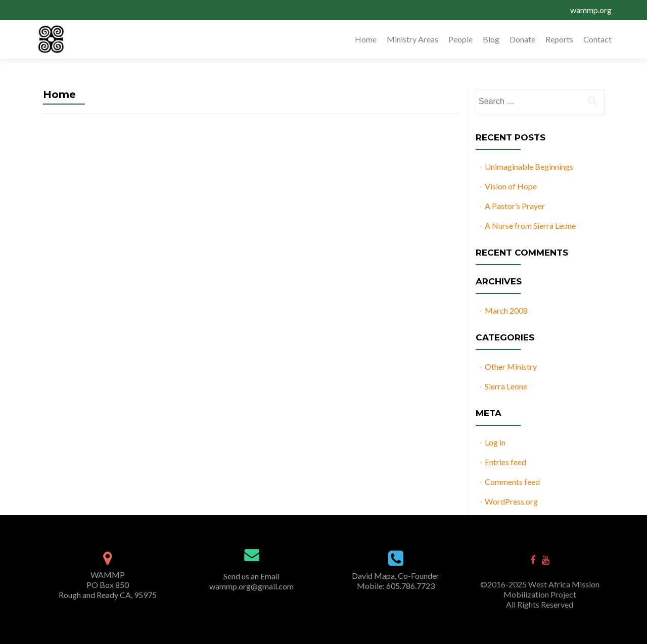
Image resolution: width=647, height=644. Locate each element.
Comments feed (512, 482)
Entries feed (505, 462)
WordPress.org (511, 501)
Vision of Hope (511, 186)
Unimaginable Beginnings (529, 166)
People (460, 39)
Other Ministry (511, 366)
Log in (495, 442)
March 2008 (506, 310)
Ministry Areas (412, 39)
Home (366, 39)
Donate (522, 39)
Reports (559, 39)
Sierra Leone (506, 386)
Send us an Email (251, 576)
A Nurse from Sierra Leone (530, 226)
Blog (491, 39)
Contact (597, 39)
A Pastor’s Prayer (515, 206)
